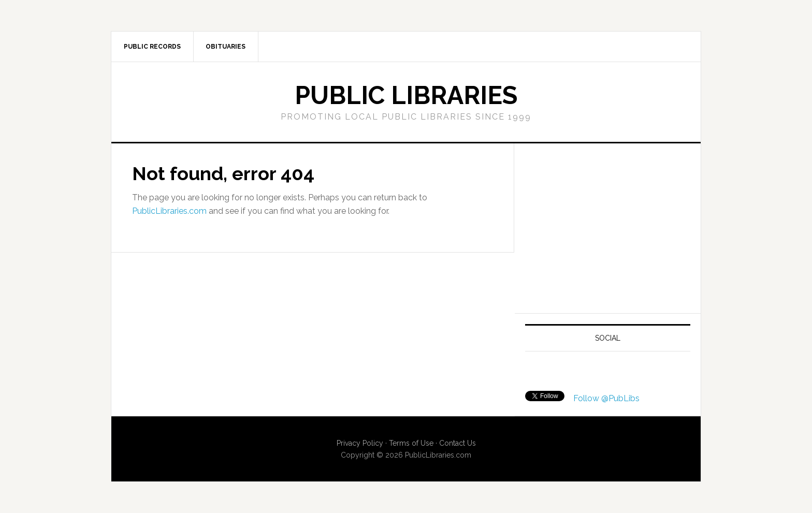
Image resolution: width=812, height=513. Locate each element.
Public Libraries (406, 95)
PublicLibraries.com (169, 211)
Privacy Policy (360, 443)
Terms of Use (411, 443)
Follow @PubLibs (606, 398)
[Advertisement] (612, 226)
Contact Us (458, 443)
